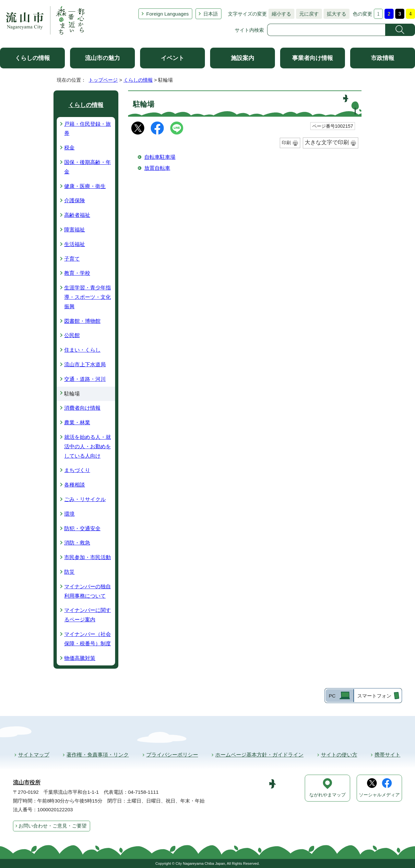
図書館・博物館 (82, 321)
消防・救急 (77, 543)
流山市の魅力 (102, 58)
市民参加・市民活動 (88, 557)
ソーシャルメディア (379, 795)
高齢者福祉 (77, 215)
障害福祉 (75, 230)
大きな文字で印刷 (327, 142)
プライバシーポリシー (172, 755)
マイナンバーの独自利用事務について (88, 591)
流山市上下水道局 (85, 364)
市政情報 (383, 58)
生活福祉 (75, 244)
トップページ (103, 80)
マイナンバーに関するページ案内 (88, 615)
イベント (172, 58)
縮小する (280, 14)
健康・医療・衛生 (85, 186)
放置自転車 (157, 168)
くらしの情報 (32, 58)
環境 (69, 514)
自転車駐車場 (160, 157)
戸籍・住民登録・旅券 (88, 129)
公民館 (72, 335)
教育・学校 (77, 273)
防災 (69, 572)
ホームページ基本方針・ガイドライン (259, 755)
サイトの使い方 (339, 755)
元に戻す (307, 14)
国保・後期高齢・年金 (88, 167)
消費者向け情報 (82, 408)
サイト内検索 (249, 30)
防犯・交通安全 (82, 528)
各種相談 (75, 485)
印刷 (286, 143)
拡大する (335, 14)
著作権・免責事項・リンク (98, 755)
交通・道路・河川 (85, 379)
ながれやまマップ (327, 795)
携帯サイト (387, 755)
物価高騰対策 (80, 658)
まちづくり (77, 470)
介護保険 (75, 200)
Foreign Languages (167, 14)
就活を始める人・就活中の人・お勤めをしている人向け (88, 446)
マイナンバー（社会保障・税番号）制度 (88, 639)
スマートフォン (374, 696)
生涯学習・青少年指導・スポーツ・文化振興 (88, 297)
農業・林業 (77, 422)
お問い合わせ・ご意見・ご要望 (53, 826)
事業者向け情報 (313, 58)
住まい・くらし (82, 350)
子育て (72, 259)
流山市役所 (27, 783)
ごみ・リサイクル (85, 499)
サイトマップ (34, 755)
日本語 (211, 14)
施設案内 (243, 58)
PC (332, 696)
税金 (69, 148)
